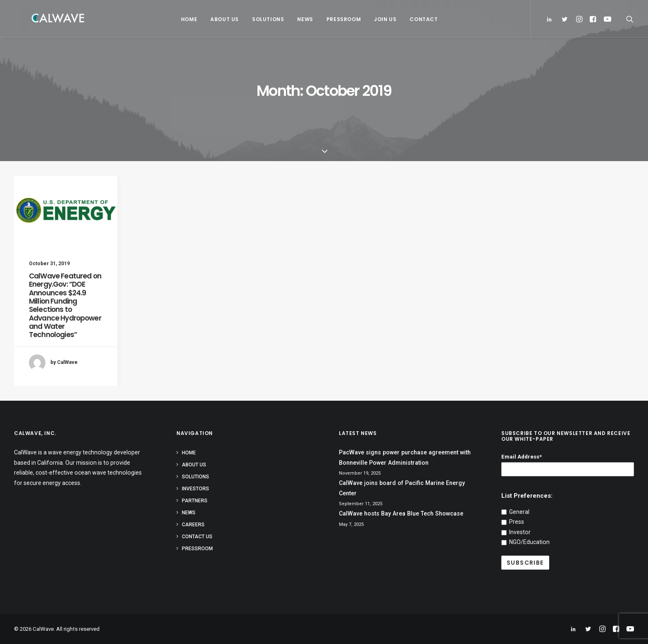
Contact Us (197, 537)
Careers (193, 525)
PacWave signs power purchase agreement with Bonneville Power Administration (405, 457)
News (302, 19)
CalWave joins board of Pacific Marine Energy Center (402, 488)
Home (186, 19)
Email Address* (522, 457)
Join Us (382, 19)
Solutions (265, 19)
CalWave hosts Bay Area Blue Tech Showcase (401, 513)
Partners (195, 501)
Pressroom (340, 19)
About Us (221, 19)
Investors (195, 489)
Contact (420, 19)
